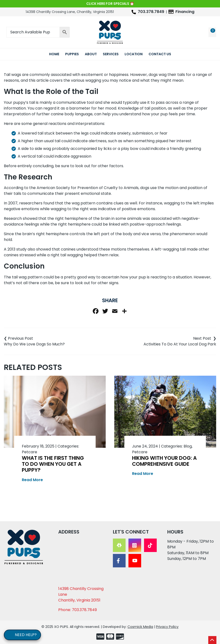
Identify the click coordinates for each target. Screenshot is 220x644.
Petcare (29, 452)
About (91, 54)
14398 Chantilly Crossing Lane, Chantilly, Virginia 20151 (70, 12)
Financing (185, 12)
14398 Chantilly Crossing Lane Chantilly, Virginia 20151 (81, 594)
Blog (188, 446)
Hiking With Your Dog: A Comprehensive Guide (164, 461)
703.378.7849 (151, 12)
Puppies (72, 54)
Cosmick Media (140, 627)
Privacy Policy (167, 627)
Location (134, 54)
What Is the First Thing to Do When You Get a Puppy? (53, 464)
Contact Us (160, 54)
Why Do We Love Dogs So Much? (34, 344)
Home (54, 54)
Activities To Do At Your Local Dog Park (180, 344)
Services (111, 54)
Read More (32, 480)
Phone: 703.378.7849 (78, 610)
